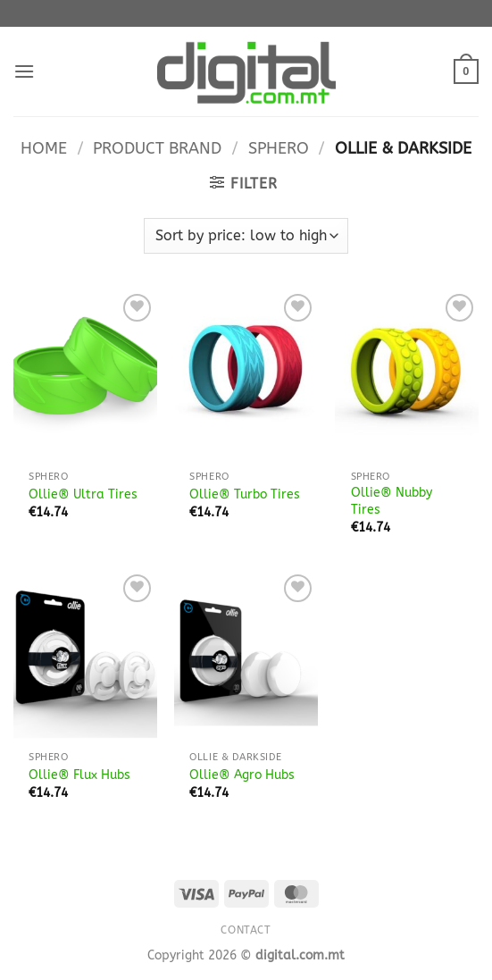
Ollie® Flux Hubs (79, 775)
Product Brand (157, 148)
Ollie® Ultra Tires (83, 494)
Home (44, 148)
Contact (246, 930)
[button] (24, 71)
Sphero (279, 148)
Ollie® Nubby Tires (392, 501)
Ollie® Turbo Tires (245, 494)
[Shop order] (246, 236)
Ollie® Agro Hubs (242, 775)
